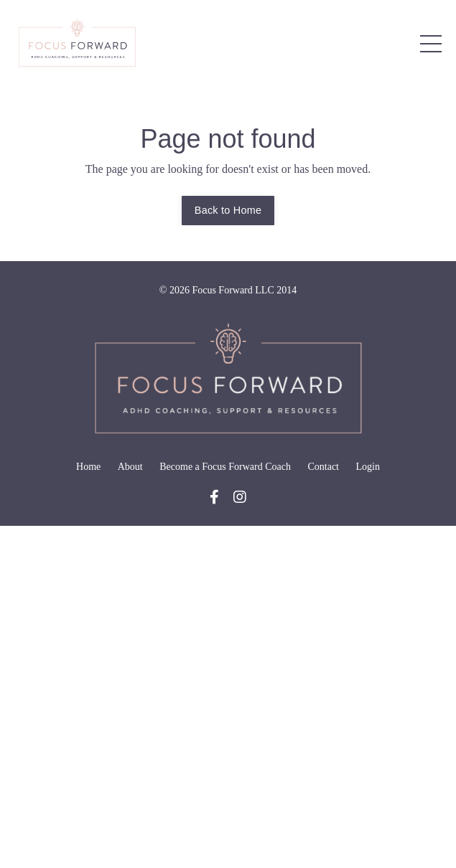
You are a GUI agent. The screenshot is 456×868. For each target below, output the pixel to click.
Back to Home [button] (228, 210)
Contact (323, 467)
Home (88, 467)
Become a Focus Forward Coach (225, 467)
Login (368, 467)
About (130, 467)
